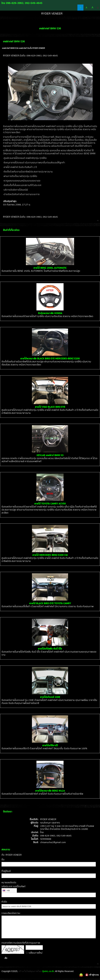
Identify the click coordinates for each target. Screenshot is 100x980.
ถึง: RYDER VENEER (12, 855)
